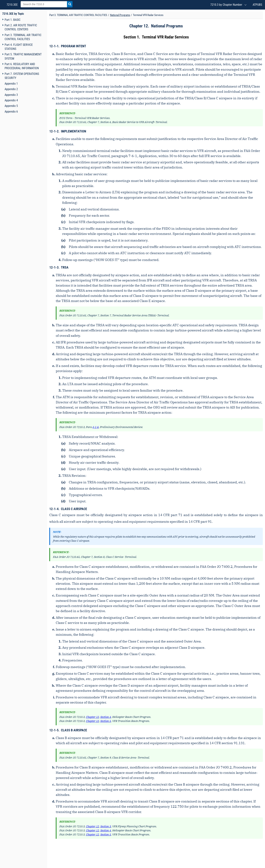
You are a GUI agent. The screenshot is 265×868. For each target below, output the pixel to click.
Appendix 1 (11, 84)
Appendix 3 (11, 95)
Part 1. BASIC (13, 20)
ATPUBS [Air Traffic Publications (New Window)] (257, 5)
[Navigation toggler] (3, 20)
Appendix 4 (11, 100)
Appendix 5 (11, 106)
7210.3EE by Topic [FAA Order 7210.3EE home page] (13, 14)
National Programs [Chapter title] (120, 15)
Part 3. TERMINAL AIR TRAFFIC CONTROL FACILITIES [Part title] (78, 15)
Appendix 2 (11, 89)
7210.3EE (12, 5)
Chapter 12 (139, 26)
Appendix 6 (11, 112)
